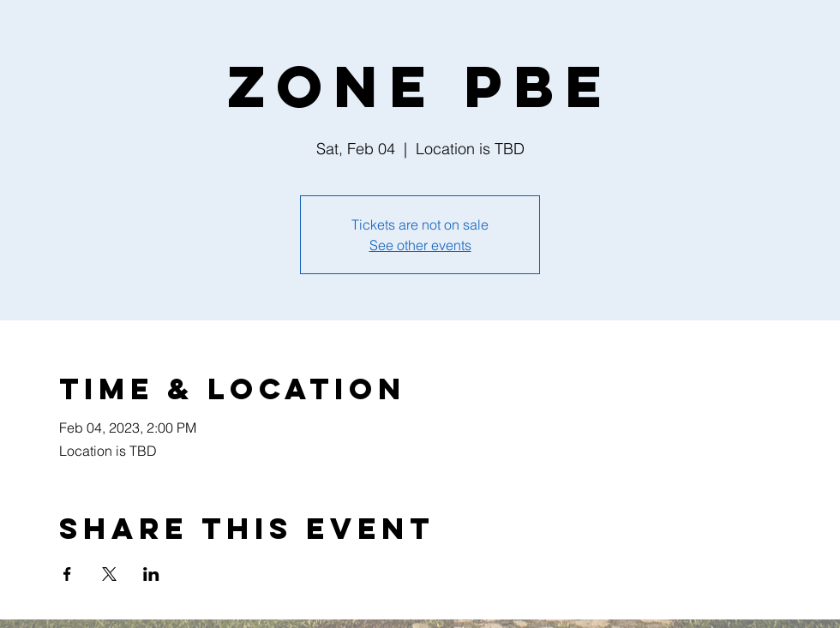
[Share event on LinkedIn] (151, 574)
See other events (420, 245)
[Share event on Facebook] (67, 574)
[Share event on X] (109, 574)
